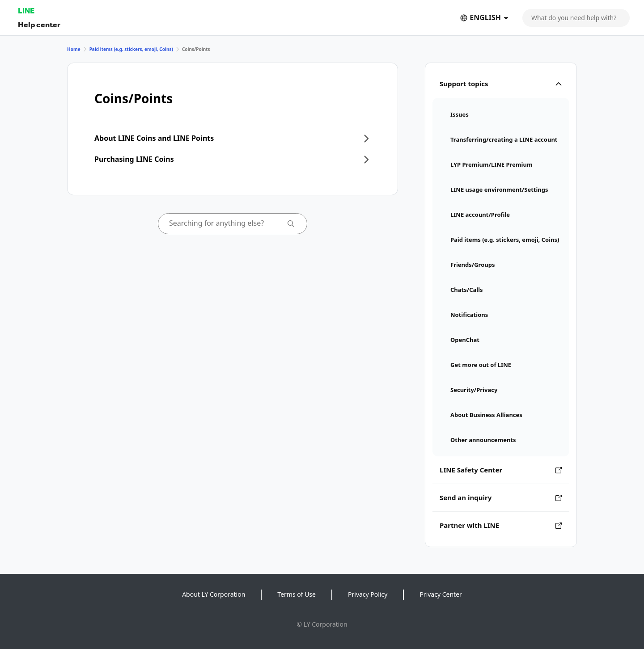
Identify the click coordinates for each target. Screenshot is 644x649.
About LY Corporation (214, 594)
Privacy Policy (368, 594)
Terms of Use (297, 594)
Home (74, 49)
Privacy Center (441, 594)
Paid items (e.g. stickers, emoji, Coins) (131, 49)
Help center (39, 24)
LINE (26, 11)
